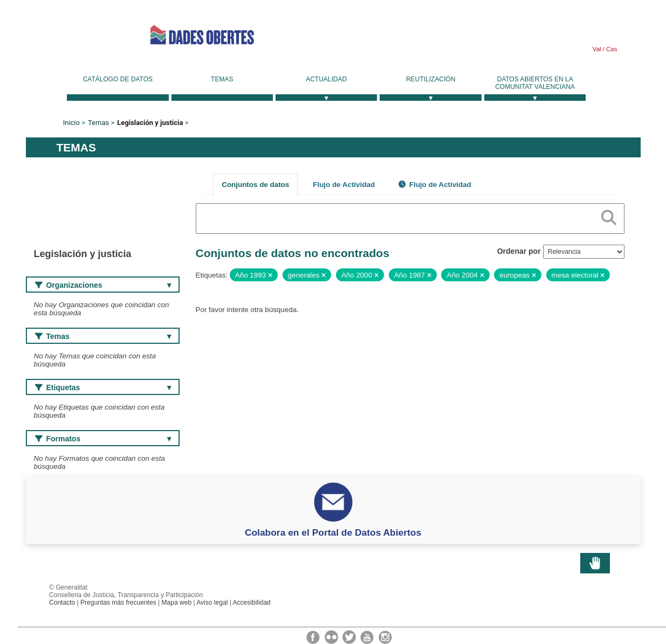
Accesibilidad (251, 603)
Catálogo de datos (118, 79)
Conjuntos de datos (255, 185)
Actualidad (326, 79)
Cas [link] (611, 49)
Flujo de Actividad (344, 185)
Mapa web (177, 603)
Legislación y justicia (150, 123)
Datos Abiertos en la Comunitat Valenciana (535, 83)
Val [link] (597, 49)
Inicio (71, 123)
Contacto (62, 603)
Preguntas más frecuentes (118, 603)
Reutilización (431, 79)
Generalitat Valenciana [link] (74, 35)
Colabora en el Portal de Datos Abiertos (333, 532)
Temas (222, 79)
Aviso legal (212, 603)
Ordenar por (519, 251)
